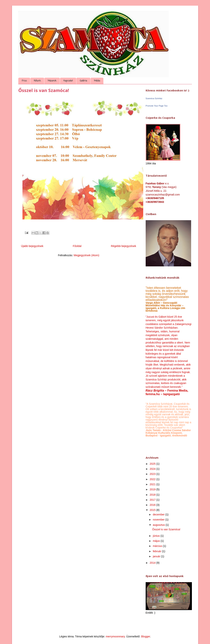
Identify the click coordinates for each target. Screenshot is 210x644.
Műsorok (52, 81)
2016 (153, 505)
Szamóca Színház (154, 98)
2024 (153, 469)
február (157, 551)
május (157, 541)
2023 (153, 474)
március (158, 546)
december (159, 514)
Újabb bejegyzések (32, 246)
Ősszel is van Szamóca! (44, 90)
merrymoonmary (115, 636)
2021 (153, 484)
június (157, 536)
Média (97, 81)
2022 (153, 479)
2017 (153, 500)
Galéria (83, 81)
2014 (153, 563)
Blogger (146, 636)
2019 (153, 489)
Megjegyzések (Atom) (86, 255)
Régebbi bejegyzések (124, 246)
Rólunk (37, 81)
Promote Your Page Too (157, 106)
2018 (153, 495)
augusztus (159, 525)
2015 (153, 510)
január (157, 556)
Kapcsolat (68, 81)
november (159, 520)
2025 (153, 464)
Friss (24, 81)
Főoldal (77, 246)
